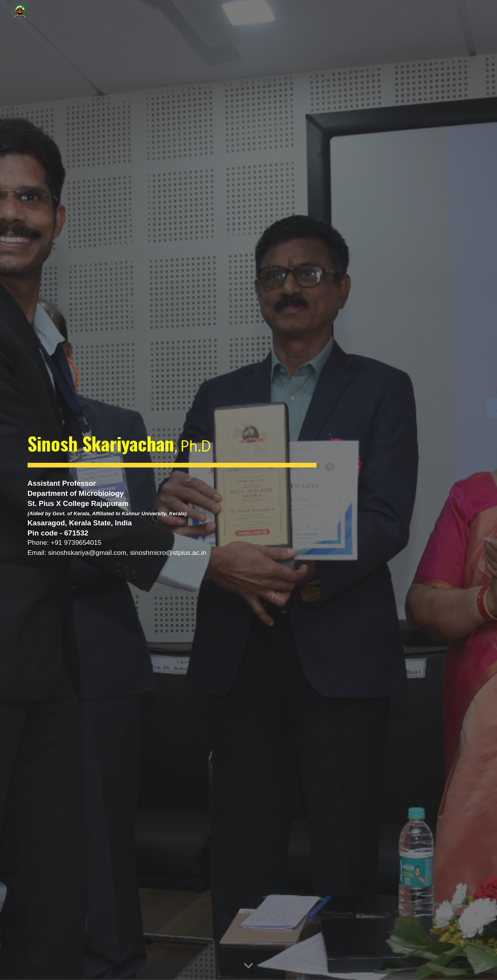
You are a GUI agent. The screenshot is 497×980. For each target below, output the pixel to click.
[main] (172, 445)
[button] (248, 966)
